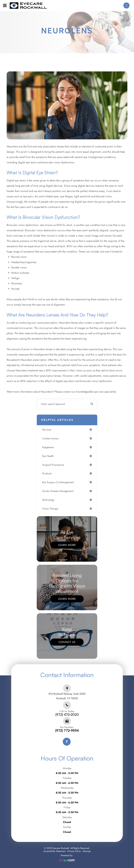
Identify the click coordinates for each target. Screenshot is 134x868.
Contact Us (67, 642)
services (47, 430)
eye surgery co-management (58, 482)
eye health (48, 456)
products (47, 473)
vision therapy (50, 509)
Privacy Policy (74, 851)
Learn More (67, 545)
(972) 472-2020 (67, 715)
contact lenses (50, 438)
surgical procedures (53, 465)
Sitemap (87, 851)
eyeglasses (48, 447)
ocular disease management (58, 491)
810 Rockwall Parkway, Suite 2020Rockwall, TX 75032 (67, 696)
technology (48, 500)
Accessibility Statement (55, 851)
